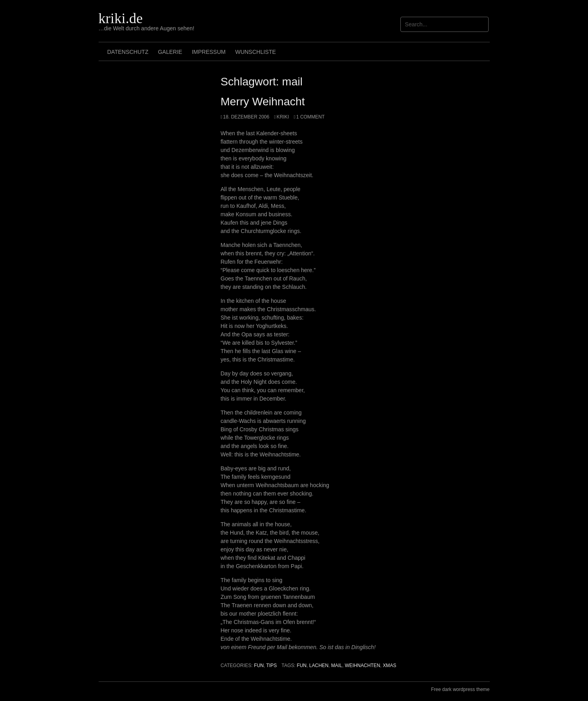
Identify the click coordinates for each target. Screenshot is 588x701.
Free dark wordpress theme (460, 689)
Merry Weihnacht (263, 102)
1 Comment (310, 117)
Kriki (283, 117)
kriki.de (121, 18)
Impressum (209, 52)
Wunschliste (255, 52)
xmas (390, 665)
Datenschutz (128, 52)
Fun (259, 665)
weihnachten (363, 665)
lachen (319, 665)
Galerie (170, 52)
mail (337, 665)
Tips (271, 665)
